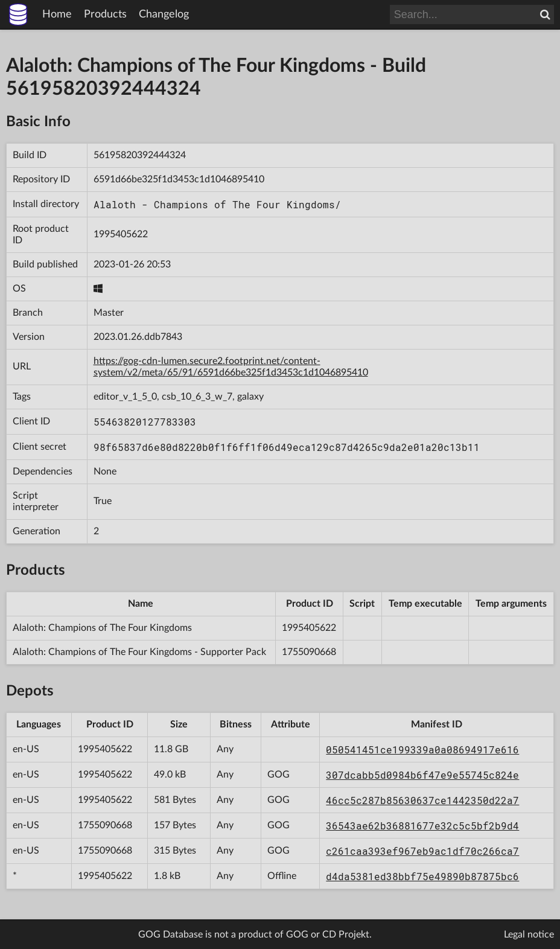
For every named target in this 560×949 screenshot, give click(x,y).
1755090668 (309, 652)
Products (105, 14)
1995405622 (121, 234)
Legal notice (529, 935)
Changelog (164, 14)
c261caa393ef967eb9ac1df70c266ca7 (422, 851)
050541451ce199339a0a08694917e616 (422, 749)
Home (57, 14)
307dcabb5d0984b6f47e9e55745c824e (422, 775)
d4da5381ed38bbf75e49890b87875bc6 (422, 876)
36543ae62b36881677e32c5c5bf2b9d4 (422, 826)
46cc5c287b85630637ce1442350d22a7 (422, 800)
